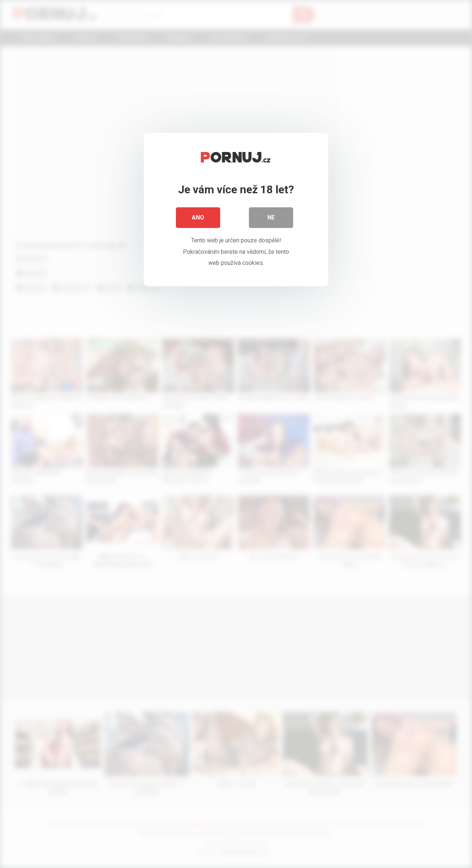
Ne (271, 217)
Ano (198, 217)
